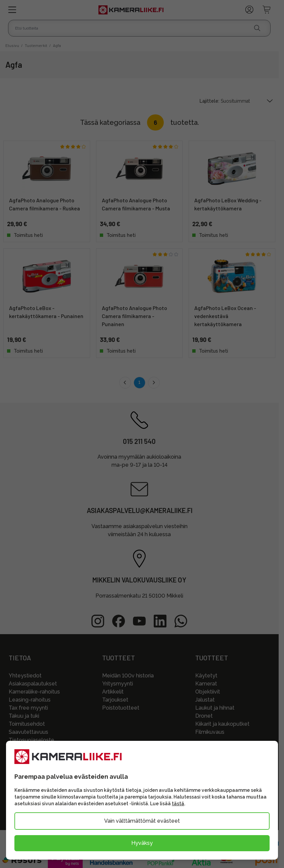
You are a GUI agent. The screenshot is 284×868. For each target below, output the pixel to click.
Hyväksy (142, 843)
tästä (178, 804)
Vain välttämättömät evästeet (142, 821)
